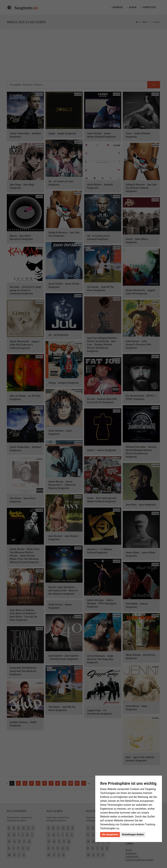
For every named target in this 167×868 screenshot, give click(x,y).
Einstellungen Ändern (133, 834)
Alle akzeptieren (110, 834)
